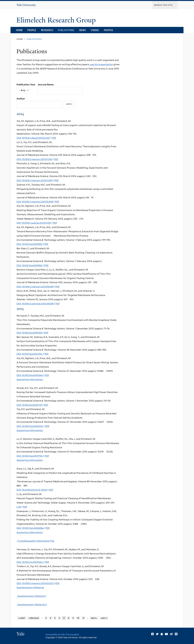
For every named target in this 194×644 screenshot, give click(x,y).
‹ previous (34, 618)
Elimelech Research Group (57, 20)
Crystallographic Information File (36, 541)
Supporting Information (30, 460)
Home (19, 30)
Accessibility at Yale (55, 635)
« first (22, 618)
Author (21, 99)
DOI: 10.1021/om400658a (30, 528)
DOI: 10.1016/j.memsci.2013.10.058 (35, 202)
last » (104, 618)
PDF (54, 138)
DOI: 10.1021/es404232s (30, 354)
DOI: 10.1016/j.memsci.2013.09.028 (35, 287)
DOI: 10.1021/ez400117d (29, 405)
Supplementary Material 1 (32, 596)
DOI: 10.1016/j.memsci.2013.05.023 (35, 583)
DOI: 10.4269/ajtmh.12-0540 (32, 490)
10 (78, 618)
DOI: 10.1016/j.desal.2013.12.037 (33, 138)
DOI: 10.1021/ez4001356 (29, 333)
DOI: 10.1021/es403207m (30, 426)
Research (47, 30)
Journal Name (46, 85)
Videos (95, 30)
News (83, 30)
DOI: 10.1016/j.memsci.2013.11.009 (35, 180)
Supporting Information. (30, 379)
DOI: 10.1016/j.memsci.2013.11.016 (34, 159)
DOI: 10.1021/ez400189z (29, 244)
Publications (66, 30)
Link (19, 507)
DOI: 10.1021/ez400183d (29, 265)
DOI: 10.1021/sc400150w (30, 562)
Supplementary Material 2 (32, 605)
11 (83, 618)
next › (94, 618)
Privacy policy (73, 635)
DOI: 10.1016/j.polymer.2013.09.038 (35, 304)
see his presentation (102, 64)
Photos (108, 30)
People (32, 30)
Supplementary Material (30, 588)
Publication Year (26, 85)
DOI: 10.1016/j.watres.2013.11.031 (34, 223)
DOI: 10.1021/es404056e (30, 375)
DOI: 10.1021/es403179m (30, 456)
